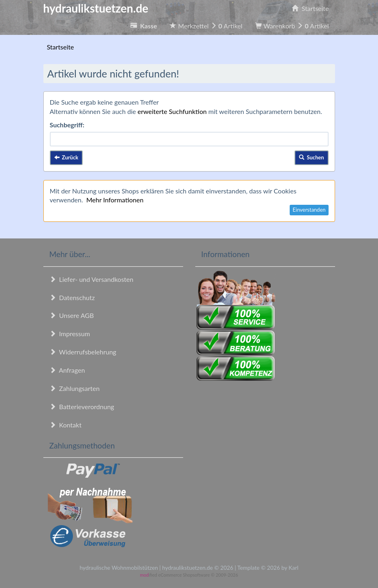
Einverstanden (309, 210)
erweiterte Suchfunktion (172, 111)
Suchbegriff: (67, 125)
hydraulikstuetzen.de (96, 8)
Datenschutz (72, 297)
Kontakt (66, 425)
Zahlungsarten (75, 388)
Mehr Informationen (115, 200)
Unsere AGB (72, 315)
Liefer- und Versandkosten (92, 279)
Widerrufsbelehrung (83, 352)
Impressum (70, 334)
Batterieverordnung (82, 407)
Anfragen (67, 370)
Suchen (312, 157)
